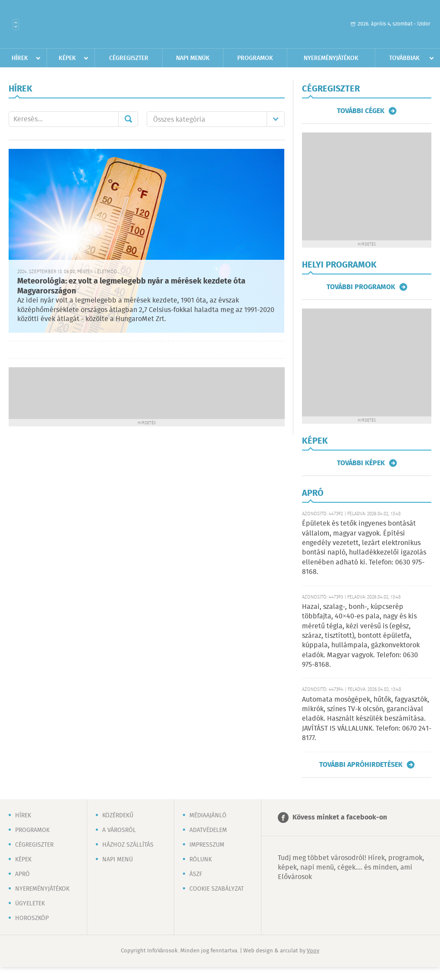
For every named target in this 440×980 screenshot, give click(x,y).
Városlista (16, 25)
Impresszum (207, 845)
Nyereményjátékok (331, 58)
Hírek (20, 58)
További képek (361, 463)
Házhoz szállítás (128, 845)
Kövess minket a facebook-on (340, 818)
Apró (22, 874)
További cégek (361, 111)
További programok (361, 287)
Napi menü (118, 860)
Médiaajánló (208, 816)
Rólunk (201, 860)
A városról (119, 830)
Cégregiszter (129, 58)
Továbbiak (404, 58)
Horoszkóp (32, 918)
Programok (255, 58)
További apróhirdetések (361, 765)
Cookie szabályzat (217, 889)
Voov (313, 951)
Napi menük (193, 58)
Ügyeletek (30, 904)
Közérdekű (118, 816)
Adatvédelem (208, 830)
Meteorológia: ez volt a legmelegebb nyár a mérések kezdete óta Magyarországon (131, 286)
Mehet (128, 119)
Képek (67, 58)
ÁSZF (196, 874)
